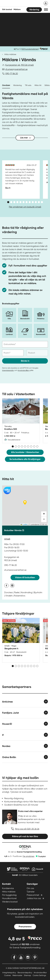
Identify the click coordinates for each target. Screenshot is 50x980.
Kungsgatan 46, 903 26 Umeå (19, 65)
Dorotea (8, 592)
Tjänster (31, 892)
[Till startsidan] (20, 3)
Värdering (34, 10)
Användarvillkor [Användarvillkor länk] (40, 973)
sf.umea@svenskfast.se (16, 69)
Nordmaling (26, 592)
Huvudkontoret (9, 898)
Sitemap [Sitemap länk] (28, 975)
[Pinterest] (35, 957)
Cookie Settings (39, 975)
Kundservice (8, 888)
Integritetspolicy (8, 370)
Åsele (17, 592)
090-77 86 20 (12, 74)
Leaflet (24, 525)
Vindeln (9, 596)
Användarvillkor (23, 370)
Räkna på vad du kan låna (25, 836)
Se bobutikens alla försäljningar (25, 459)
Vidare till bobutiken (25, 577)
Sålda (47, 85)
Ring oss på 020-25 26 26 (27, 829)
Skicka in (25, 361)
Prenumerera (25, 927)
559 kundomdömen (30, 49)
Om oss (30, 888)
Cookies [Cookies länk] (8, 975)
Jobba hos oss (34, 898)
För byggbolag (9, 895)
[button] (46, 10)
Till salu (28, 85)
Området (6, 85)
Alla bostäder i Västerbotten (25, 452)
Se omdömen (29, 856)
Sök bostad (7, 9)
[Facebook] (14, 957)
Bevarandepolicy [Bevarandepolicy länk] (25, 973)
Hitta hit (38, 85)
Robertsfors (20, 596)
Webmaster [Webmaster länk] (18, 975)
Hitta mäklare (10, 54)
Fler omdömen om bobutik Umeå (25, 207)
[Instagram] (28, 957)
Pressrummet (33, 895)
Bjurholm (38, 592)
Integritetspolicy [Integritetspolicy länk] (9, 973)
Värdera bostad (10, 902)
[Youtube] (21, 957)
